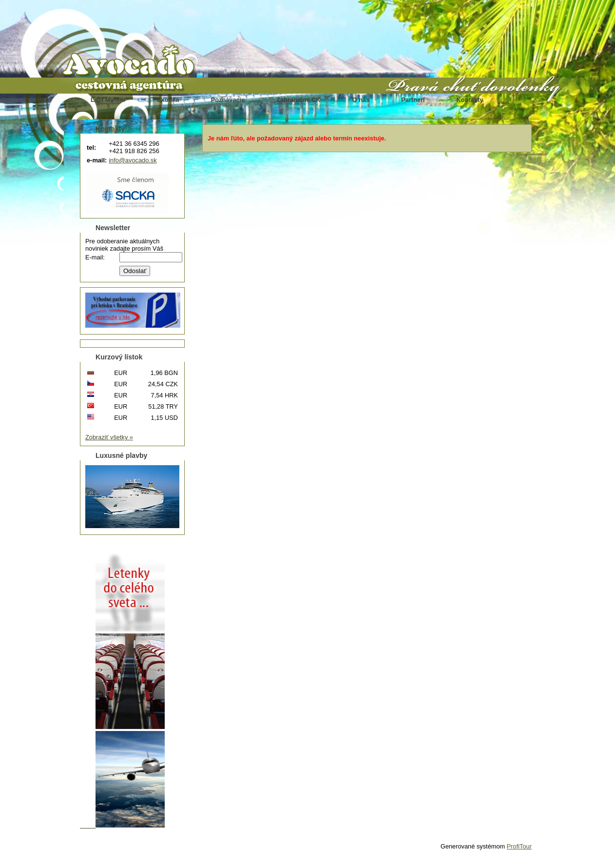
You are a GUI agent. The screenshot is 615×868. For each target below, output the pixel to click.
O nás (361, 100)
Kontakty (470, 100)
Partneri (413, 100)
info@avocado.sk (133, 160)
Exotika (168, 100)
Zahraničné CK (298, 100)
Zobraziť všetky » (109, 437)
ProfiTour (519, 846)
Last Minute (108, 100)
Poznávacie (228, 100)
